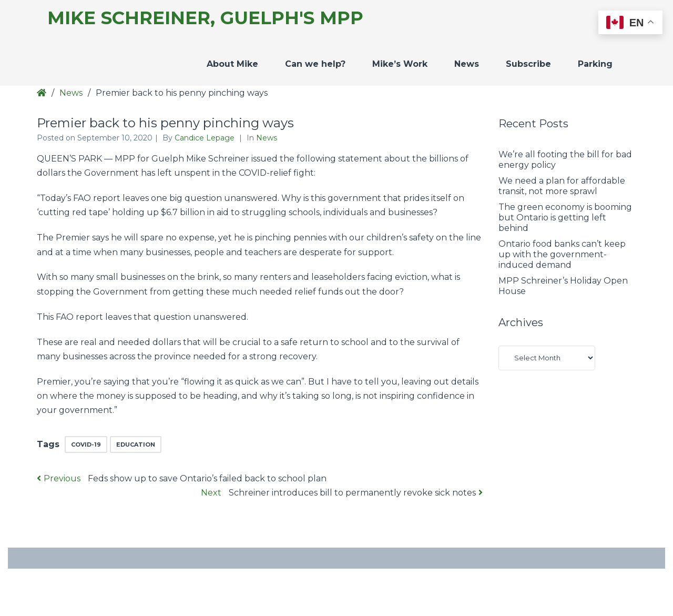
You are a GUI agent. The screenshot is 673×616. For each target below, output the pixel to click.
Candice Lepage (206, 138)
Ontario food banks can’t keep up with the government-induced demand (562, 254)
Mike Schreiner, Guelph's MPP (205, 18)
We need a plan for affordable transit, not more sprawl (562, 186)
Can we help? (315, 64)
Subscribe (528, 64)
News (467, 64)
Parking (595, 64)
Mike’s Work (400, 64)
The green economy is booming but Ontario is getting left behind (565, 218)
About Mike (232, 64)
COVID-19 (86, 445)
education (136, 445)
